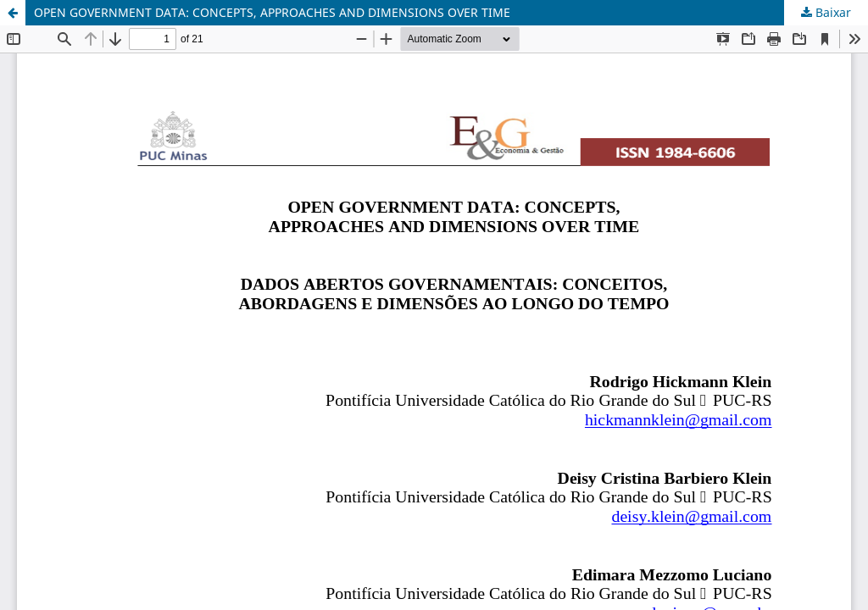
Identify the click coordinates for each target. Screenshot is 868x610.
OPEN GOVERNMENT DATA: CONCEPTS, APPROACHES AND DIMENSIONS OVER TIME (272, 12)
